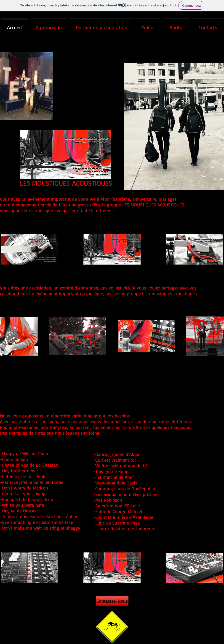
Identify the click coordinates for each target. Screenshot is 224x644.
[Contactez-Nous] (112, 601)
